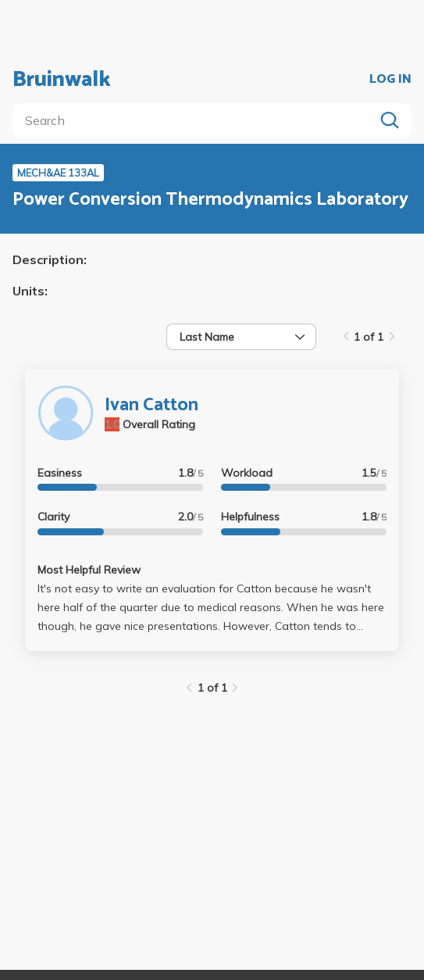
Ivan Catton (151, 405)
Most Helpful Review (89, 570)
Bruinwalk (62, 80)
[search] (196, 120)
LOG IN (390, 80)
